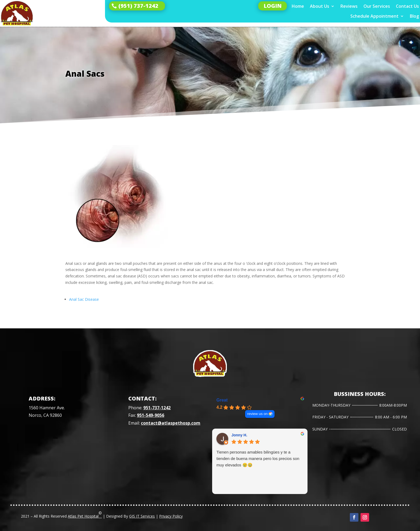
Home (298, 6)
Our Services (377, 6)
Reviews (349, 6)
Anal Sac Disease (84, 299)
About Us (320, 6)
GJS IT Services (142, 516)
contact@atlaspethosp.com (171, 423)
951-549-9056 (151, 415)
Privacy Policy (171, 516)
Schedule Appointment (374, 16)
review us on (257, 414)
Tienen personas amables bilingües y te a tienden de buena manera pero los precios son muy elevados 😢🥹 (258, 458)
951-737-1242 (157, 408)
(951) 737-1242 (138, 6)
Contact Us (407, 6)
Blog (414, 16)
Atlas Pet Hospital (85, 514)
